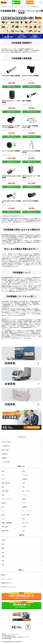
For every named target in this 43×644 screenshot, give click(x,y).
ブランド (25, 503)
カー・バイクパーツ (28, 511)
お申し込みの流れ (6, 442)
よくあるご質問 (6, 462)
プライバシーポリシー (7, 579)
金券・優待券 (5, 491)
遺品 (24, 531)
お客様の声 (5, 454)
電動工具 (4, 503)
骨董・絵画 (5, 527)
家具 (3, 495)
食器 (3, 487)
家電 (3, 471)
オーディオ (25, 475)
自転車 (24, 499)
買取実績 (4, 458)
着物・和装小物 (6, 483)
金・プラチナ (26, 523)
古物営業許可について (7, 583)
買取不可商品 (5, 531)
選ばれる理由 (5, 450)
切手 (24, 487)
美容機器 (25, 507)
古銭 (24, 483)
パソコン (25, 495)
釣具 (24, 519)
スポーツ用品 (26, 515)
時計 (3, 507)
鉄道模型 (25, 479)
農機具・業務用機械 (7, 523)
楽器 (24, 471)
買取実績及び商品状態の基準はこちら (13, 216)
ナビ (3, 511)
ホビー (3, 479)
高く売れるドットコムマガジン (9, 587)
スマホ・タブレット (7, 499)
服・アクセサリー (27, 491)
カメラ (3, 475)
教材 (3, 515)
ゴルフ (3, 519)
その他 (24, 527)
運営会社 (3, 575)
